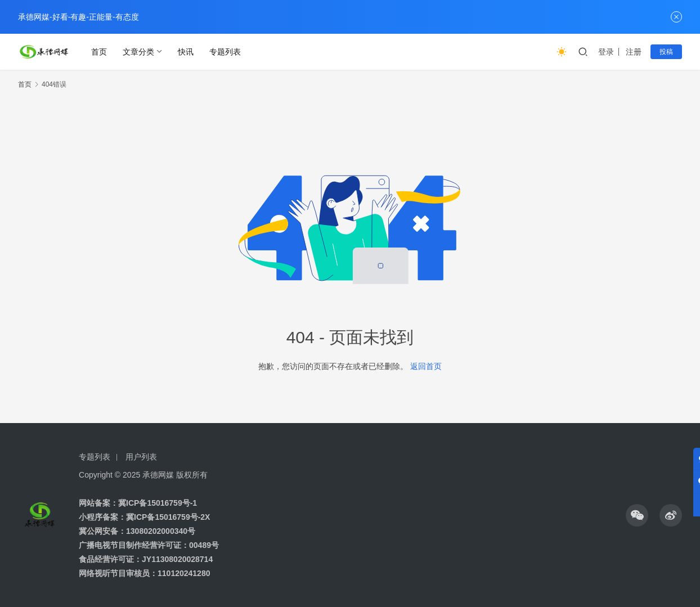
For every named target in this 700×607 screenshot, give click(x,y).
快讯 (186, 52)
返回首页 (426, 366)
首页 (99, 52)
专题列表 (225, 52)
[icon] (637, 515)
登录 (606, 52)
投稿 (666, 52)
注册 (634, 52)
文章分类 (138, 52)
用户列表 (141, 457)
